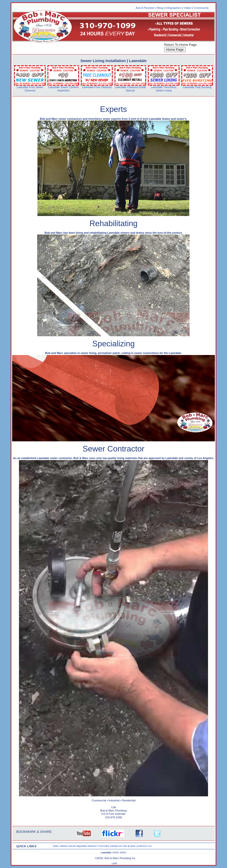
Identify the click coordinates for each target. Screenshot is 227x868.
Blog (160, 8)
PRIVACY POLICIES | (100, 846)
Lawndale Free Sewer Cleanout (30, 89)
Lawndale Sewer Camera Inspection (63, 89)
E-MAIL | (133, 846)
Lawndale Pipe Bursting (197, 87)
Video (188, 8)
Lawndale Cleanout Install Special (130, 89)
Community (201, 8)
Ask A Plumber (145, 8)
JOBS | (57, 846)
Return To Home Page (180, 45)
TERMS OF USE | (120, 846)
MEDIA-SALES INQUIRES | (75, 846)
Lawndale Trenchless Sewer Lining (164, 89)
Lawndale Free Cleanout (97, 87)
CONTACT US (145, 846)
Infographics (174, 8)
